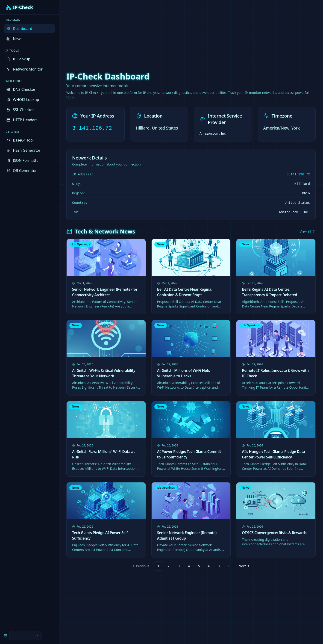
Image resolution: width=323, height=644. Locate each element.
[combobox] (25, 636)
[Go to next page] (244, 566)
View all (308, 231)
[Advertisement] (161, 32)
